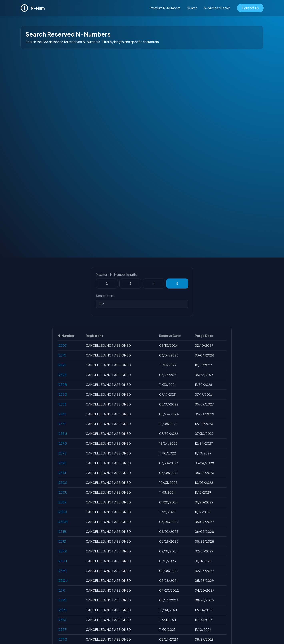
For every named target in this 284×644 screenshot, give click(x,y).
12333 (62, 404)
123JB (62, 532)
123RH (62, 610)
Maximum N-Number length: (116, 274)
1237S (62, 453)
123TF (62, 630)
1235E (62, 424)
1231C (62, 355)
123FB (62, 512)
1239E (62, 463)
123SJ (62, 620)
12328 (62, 375)
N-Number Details (217, 8)
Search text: (105, 296)
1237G (62, 443)
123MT (62, 571)
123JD (62, 541)
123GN (63, 522)
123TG (62, 639)
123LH (62, 561)
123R (61, 590)
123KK (62, 551)
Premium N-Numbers (165, 8)
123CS (62, 483)
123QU (63, 581)
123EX (62, 502)
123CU (62, 492)
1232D (62, 394)
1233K (62, 414)
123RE (62, 600)
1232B (62, 385)
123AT (62, 473)
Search (192, 8)
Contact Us (250, 8)
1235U (62, 434)
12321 (62, 365)
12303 (62, 345)
